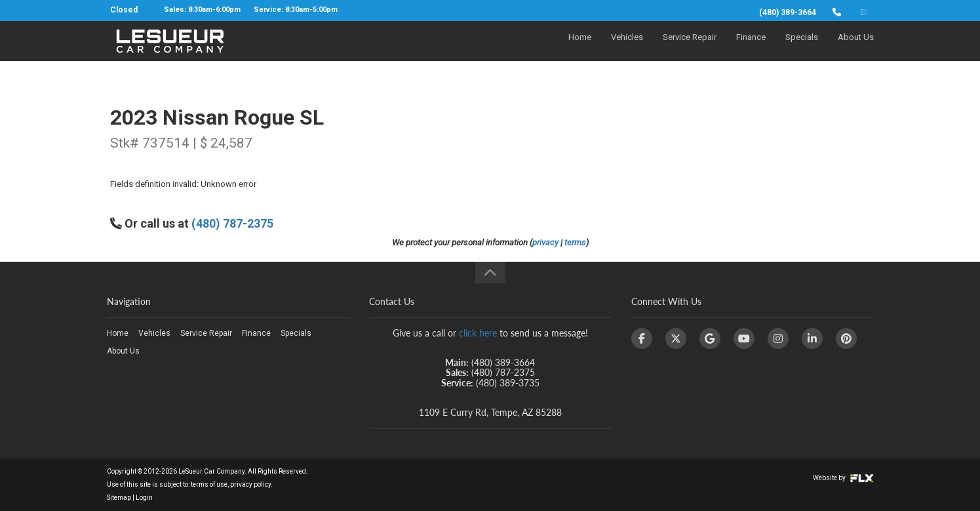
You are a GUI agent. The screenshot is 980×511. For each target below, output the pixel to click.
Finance (751, 50)
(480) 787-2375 (232, 223)
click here (478, 333)
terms (575, 242)
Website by (843, 478)
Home (580, 50)
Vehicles (627, 50)
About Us (856, 50)
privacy (545, 242)
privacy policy (250, 484)
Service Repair (690, 50)
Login (144, 498)
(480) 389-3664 (788, 12)
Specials (802, 50)
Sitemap (119, 498)
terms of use (209, 484)
